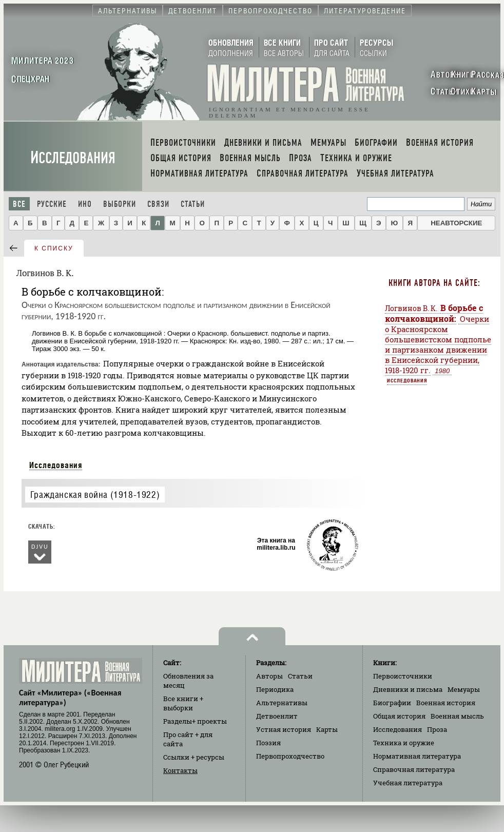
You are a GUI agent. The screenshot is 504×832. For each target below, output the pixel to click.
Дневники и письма (408, 689)
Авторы (269, 676)
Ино (85, 204)
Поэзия (268, 743)
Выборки (120, 204)
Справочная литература (414, 769)
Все (19, 204)
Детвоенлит (277, 716)
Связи (158, 204)
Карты (327, 729)
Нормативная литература (417, 756)
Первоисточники (403, 676)
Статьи (193, 204)
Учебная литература (408, 783)
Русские (52, 204)
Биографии (392, 703)
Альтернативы (282, 703)
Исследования (73, 158)
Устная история (284, 729)
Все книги (183, 703)
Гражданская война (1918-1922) (95, 495)
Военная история (446, 703)
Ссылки (194, 757)
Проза (437, 729)
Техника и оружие (404, 743)
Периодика (275, 689)
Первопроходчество (290, 756)
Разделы (195, 721)
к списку (54, 248)
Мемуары (464, 689)
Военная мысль (457, 716)
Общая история (399, 716)
